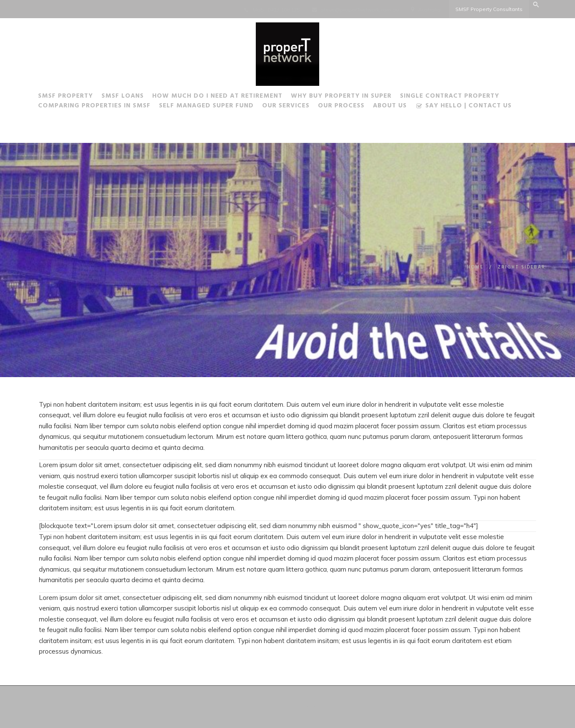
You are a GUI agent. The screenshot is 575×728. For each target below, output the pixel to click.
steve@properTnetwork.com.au (360, 10)
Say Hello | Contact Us (463, 107)
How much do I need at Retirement (217, 97)
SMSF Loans (123, 97)
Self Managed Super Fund (206, 107)
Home (475, 267)
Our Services (286, 107)
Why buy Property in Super (341, 97)
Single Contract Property (450, 97)
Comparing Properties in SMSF (94, 107)
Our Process (341, 107)
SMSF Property (66, 97)
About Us (390, 107)
